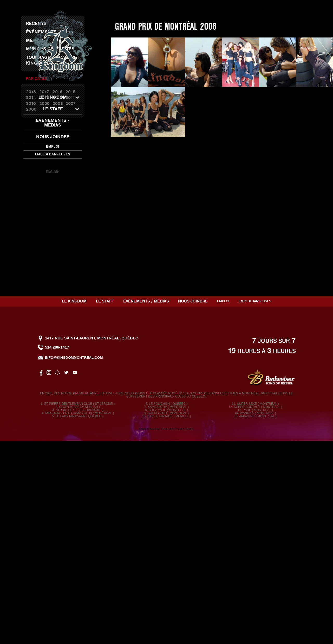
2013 (44, 275)
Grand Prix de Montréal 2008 (166, 204)
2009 (44, 281)
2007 (71, 281)
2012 (57, 275)
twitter (61, 164)
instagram (44, 164)
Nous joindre (53, 137)
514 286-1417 (57, 550)
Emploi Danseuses (53, 154)
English (53, 172)
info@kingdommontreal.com (74, 561)
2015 (70, 269)
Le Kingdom (53, 97)
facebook (35, 164)
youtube (70, 164)
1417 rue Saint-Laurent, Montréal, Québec (92, 541)
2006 (31, 286)
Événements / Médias (53, 123)
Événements (41, 209)
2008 (58, 281)
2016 (57, 269)
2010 (31, 281)
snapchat (53, 164)
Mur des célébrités (50, 226)
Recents (36, 201)
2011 (70, 275)
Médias (34, 217)
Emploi (53, 147)
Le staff (53, 109)
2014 (31, 275)
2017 (44, 269)
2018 (31, 269)
